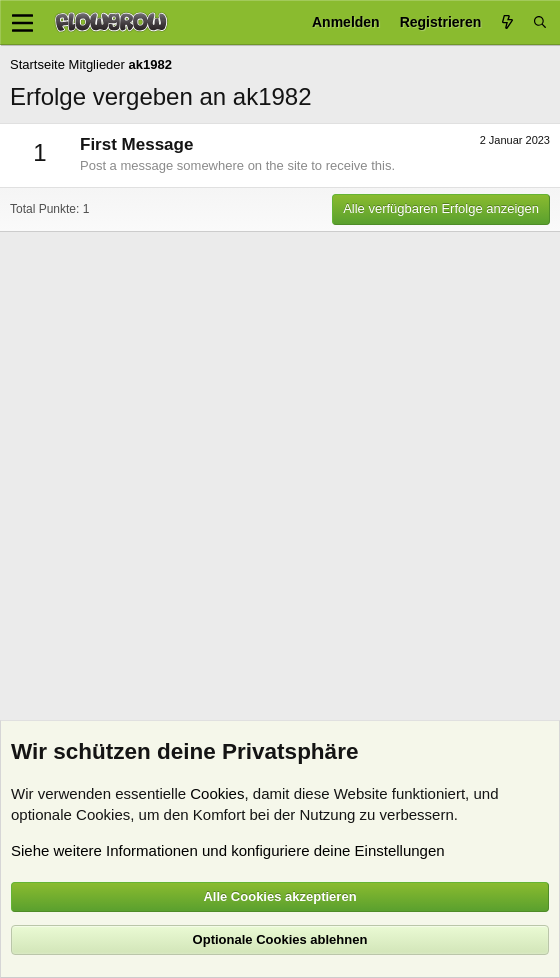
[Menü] (22, 23)
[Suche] (540, 22)
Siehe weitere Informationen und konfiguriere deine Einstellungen (228, 850)
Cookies (217, 793)
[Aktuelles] (507, 22)
